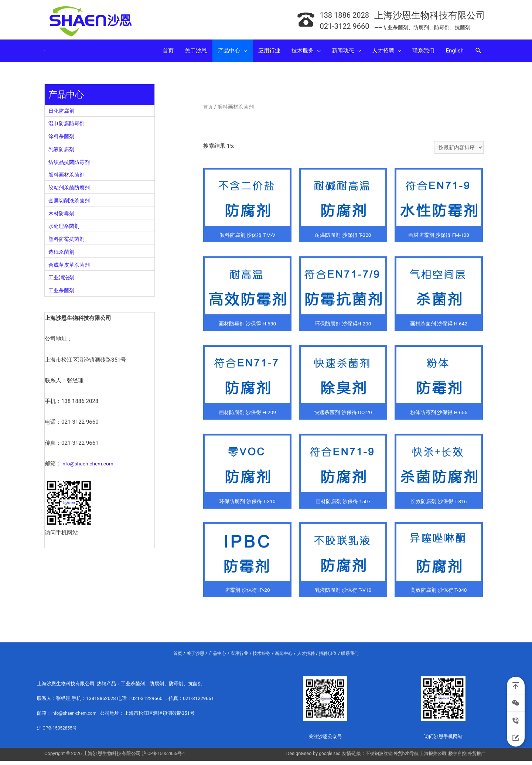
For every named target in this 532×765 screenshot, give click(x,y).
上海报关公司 (429, 757)
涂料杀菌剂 (62, 139)
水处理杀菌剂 (65, 229)
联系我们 (355, 658)
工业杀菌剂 (62, 293)
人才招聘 (308, 658)
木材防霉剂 (62, 216)
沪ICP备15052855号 (59, 732)
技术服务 (261, 658)
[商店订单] (457, 151)
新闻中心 (285, 658)
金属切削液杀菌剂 (71, 204)
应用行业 (238, 658)
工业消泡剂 (62, 280)
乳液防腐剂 (62, 152)
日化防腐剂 (62, 114)
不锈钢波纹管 (371, 757)
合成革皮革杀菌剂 (71, 268)
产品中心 (214, 658)
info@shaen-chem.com (90, 467)
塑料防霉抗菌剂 (68, 242)
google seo (319, 757)
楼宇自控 (455, 757)
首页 (208, 110)
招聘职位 (332, 658)
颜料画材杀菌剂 (68, 178)
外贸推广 (476, 757)
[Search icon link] (478, 54)
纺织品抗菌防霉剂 (71, 165)
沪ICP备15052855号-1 (166, 757)
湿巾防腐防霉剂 (68, 126)
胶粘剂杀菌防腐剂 (71, 191)
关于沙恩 (191, 658)
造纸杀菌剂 (62, 255)
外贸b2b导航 (400, 757)
